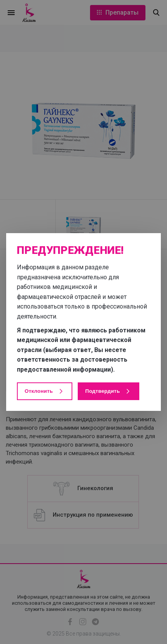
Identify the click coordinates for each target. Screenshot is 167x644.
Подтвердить (109, 391)
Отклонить (45, 391)
